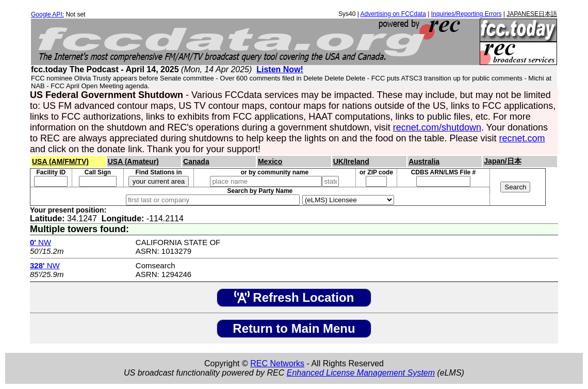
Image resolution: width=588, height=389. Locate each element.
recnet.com (522, 138)
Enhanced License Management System (361, 373)
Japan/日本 (502, 161)
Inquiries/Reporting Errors (467, 14)
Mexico (270, 161)
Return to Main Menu (294, 328)
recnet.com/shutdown (437, 127)
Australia (424, 161)
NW (40, 242)
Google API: (47, 14)
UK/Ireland (351, 161)
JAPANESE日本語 (532, 14)
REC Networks (277, 363)
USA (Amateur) (133, 161)
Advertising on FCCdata (393, 14)
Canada (196, 161)
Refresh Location (294, 297)
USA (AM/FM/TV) (60, 161)
